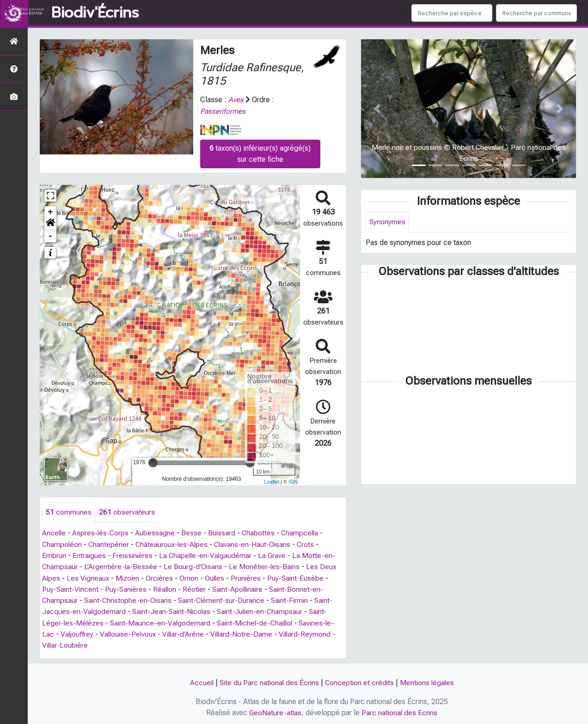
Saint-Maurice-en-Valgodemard (162, 622)
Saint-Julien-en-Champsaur (264, 610)
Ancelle (54, 533)
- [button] (51, 236)
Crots (311, 544)
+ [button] (51, 212)
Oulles (218, 577)
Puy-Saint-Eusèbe (300, 577)
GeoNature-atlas (275, 711)
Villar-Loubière (66, 644)
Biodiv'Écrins (95, 13)
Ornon (192, 577)
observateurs (127, 512)
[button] (50, 224)
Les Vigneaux (89, 577)
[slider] (153, 462)
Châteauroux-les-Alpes (174, 544)
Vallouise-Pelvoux (130, 633)
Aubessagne (157, 533)
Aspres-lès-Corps (102, 533)
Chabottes (261, 533)
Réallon (167, 588)
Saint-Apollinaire (242, 588)
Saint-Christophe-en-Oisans (129, 599)
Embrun (54, 555)
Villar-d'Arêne (187, 633)
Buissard (224, 533)
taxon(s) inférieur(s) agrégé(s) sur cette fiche (260, 153)
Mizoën (129, 577)
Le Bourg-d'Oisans (195, 566)
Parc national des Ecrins (400, 711)
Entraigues (89, 555)
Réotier (198, 588)
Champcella (303, 533)
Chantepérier (110, 544)
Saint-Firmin (295, 599)
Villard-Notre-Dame (247, 633)
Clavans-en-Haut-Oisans (257, 544)
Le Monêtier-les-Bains (267, 566)
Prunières (250, 577)
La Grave (276, 555)
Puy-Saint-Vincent (71, 588)
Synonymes (388, 222)
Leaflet (272, 481)
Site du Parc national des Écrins (268, 681)
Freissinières (134, 555)
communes (69, 512)
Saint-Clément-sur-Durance (225, 599)
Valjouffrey (78, 633)
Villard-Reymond (312, 633)
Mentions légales (429, 681)
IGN (293, 481)
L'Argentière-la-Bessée (122, 566)
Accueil (199, 681)
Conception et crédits (360, 681)
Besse (193, 533)
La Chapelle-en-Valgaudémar (208, 555)
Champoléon (62, 544)
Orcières (162, 577)
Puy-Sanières (128, 588)
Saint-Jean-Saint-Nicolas (173, 610)
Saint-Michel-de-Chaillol (260, 622)
